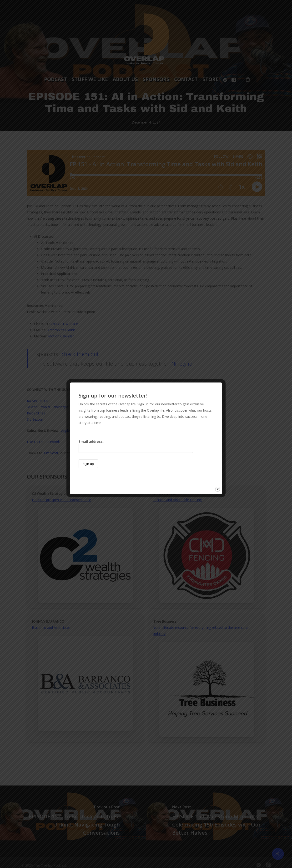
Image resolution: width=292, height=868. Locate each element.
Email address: (136, 446)
